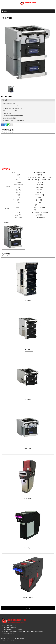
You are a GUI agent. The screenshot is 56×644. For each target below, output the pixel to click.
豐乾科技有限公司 (28, 3)
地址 (3, 631)
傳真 (3, 628)
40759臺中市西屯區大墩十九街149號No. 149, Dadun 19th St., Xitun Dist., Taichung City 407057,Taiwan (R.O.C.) (23, 630)
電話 (3, 626)
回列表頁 (28, 608)
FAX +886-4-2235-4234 (10, 628)
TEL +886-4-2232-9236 (10, 626)
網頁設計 (3, 640)
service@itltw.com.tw (10, 633)
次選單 (28, 11)
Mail (3, 633)
